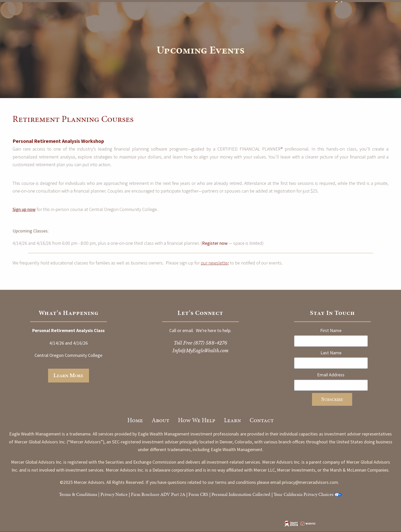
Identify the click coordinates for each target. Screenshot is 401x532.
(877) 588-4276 (210, 343)
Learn (232, 420)
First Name (331, 330)
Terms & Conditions (78, 494)
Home (135, 420)
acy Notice (118, 494)
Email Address (331, 375)
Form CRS (198, 494)
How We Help (197, 420)
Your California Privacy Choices (304, 494)
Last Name (331, 353)
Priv (104, 494)
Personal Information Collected (241, 494)
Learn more (68, 376)
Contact (262, 420)
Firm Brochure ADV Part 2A (158, 494)
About (160, 420)
